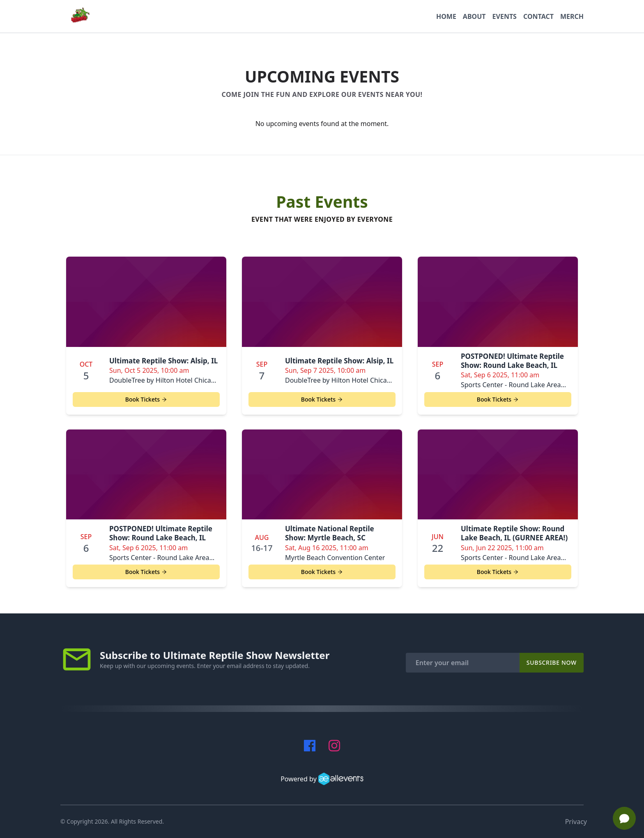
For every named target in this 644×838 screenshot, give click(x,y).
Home (446, 16)
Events (505, 16)
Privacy (576, 822)
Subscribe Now (552, 662)
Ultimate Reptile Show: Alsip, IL (163, 361)
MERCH (572, 16)
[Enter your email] (463, 663)
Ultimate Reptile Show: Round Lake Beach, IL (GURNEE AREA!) (514, 533)
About (474, 16)
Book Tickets (146, 399)
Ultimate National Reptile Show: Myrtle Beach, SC (330, 533)
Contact (538, 16)
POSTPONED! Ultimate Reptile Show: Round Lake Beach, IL (512, 361)
